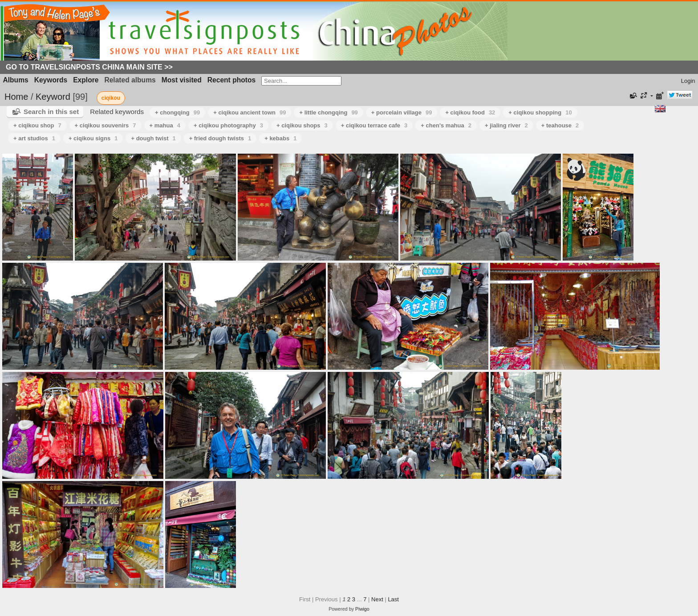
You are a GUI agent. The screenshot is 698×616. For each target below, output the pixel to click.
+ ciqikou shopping (540, 112)
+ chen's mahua (446, 125)
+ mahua (165, 125)
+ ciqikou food (470, 112)
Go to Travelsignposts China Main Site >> (89, 67)
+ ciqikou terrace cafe (374, 125)
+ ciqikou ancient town (250, 112)
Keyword (53, 97)
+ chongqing (177, 112)
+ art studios (34, 138)
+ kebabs (280, 138)
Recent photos (231, 80)
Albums (16, 80)
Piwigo (362, 609)
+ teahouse (560, 125)
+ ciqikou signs (93, 138)
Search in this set (51, 112)
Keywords (51, 80)
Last (393, 599)
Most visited (182, 80)
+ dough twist (153, 138)
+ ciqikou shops (302, 125)
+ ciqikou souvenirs (106, 125)
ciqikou (111, 98)
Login (688, 81)
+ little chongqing (328, 112)
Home (16, 97)
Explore (86, 80)
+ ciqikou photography (228, 125)
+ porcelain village (402, 112)
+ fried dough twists (220, 138)
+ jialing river (506, 125)
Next (377, 599)
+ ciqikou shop (37, 125)
